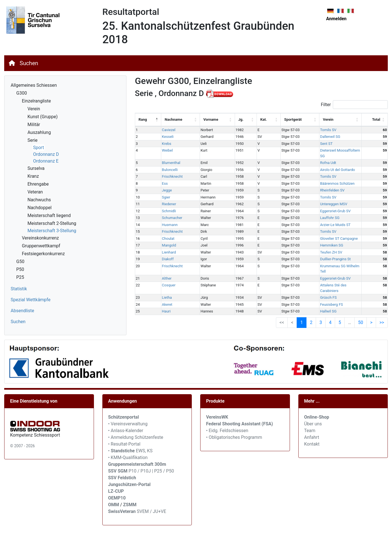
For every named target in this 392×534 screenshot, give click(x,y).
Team (310, 431)
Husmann (165, 219)
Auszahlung (39, 132)
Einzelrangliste (36, 101)
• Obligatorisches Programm (234, 437)
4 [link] (330, 306)
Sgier (161, 192)
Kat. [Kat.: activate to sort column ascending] (250, 119)
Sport (39, 148)
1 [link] (302, 306)
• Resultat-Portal (124, 444)
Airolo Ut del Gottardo (311, 164)
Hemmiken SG (305, 240)
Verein (34, 109)
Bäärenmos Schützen (311, 178)
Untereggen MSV (307, 199)
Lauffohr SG (304, 212)
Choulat (163, 233)
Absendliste (22, 311)
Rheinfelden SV (306, 185)
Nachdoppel (40, 208)
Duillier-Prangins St (309, 254)
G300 (22, 93)
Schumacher (167, 212)
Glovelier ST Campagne (313, 233)
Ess (160, 178)
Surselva (36, 168)
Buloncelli (165, 164)
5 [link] (340, 306)
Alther (162, 267)
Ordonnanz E (46, 161)
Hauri (161, 295)
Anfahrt (312, 437)
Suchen (29, 63)
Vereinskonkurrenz (40, 238)
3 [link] (321, 306)
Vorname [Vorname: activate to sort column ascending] (200, 119)
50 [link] (361, 306)
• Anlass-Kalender (126, 431)
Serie (33, 140)
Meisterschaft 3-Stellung (52, 231)
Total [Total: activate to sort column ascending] (376, 119)
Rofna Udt (302, 157)
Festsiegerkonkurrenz (43, 254)
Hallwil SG (302, 295)
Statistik (19, 289)
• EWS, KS (130, 451)
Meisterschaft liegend (49, 215)
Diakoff (163, 254)
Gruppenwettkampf (41, 246)
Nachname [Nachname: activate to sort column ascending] (168, 119)
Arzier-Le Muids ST (309, 219)
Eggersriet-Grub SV (309, 205)
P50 (20, 269)
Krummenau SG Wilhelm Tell (317, 260)
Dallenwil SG (304, 137)
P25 (20, 277)
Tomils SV (302, 130)
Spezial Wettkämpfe (31, 300)
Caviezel (163, 130)
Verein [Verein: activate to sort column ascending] (302, 119)
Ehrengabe (38, 184)
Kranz (33, 176)
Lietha (162, 281)
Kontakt (312, 444)
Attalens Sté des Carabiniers (317, 274)
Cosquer (163, 274)
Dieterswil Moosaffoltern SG (317, 150)
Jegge (162, 185)
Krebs (161, 144)
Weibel (162, 150)
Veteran (35, 192)
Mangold (164, 240)
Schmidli (164, 205)
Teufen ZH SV (305, 247)
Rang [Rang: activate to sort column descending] (143, 119)
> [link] (371, 306)
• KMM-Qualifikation (128, 457)
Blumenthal (166, 157)
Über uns (313, 424)
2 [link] (311, 306)
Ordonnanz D (46, 154)
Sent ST (300, 144)
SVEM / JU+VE (152, 511)
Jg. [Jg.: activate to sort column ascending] (232, 119)
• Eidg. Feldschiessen (227, 431)
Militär (34, 125)
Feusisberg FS (305, 288)
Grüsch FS (302, 281)
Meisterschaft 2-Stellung (52, 223)
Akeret (162, 288)
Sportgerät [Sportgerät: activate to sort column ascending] (275, 119)
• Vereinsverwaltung (128, 424)
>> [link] (382, 306)
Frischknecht (167, 171)
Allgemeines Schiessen (34, 85)
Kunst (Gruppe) (43, 117)
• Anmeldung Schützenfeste (136, 437)
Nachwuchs (39, 200)
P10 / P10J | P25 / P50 (141, 471)
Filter (354, 105)
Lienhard (164, 247)
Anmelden (336, 19)
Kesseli (163, 137)
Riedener (164, 199)
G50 (20, 262)
